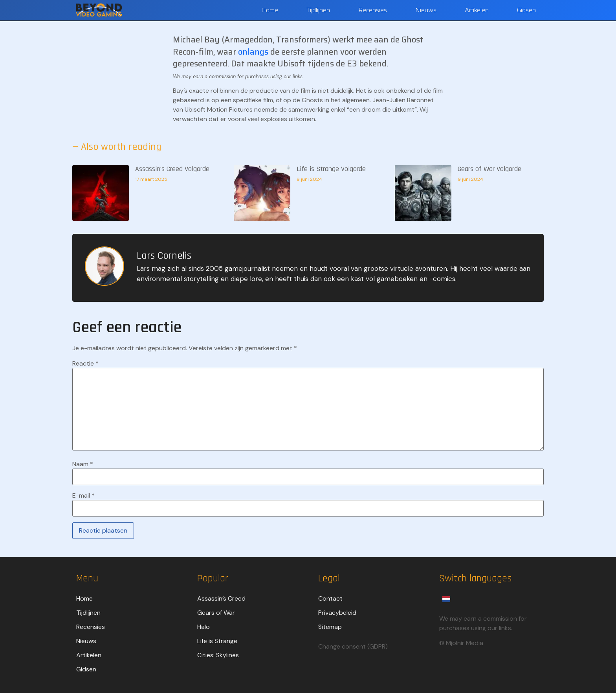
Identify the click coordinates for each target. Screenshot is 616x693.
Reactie (85, 364)
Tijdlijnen (318, 10)
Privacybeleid (337, 613)
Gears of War (216, 613)
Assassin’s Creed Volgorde (172, 169)
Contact (330, 598)
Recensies (373, 10)
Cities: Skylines (218, 655)
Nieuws (426, 10)
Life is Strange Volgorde (331, 169)
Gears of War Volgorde (489, 169)
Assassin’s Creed (221, 598)
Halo (203, 627)
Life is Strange (217, 641)
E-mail (83, 496)
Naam (83, 464)
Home (270, 10)
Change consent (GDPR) (353, 646)
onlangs (254, 52)
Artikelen (477, 10)
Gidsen (526, 10)
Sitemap (330, 627)
